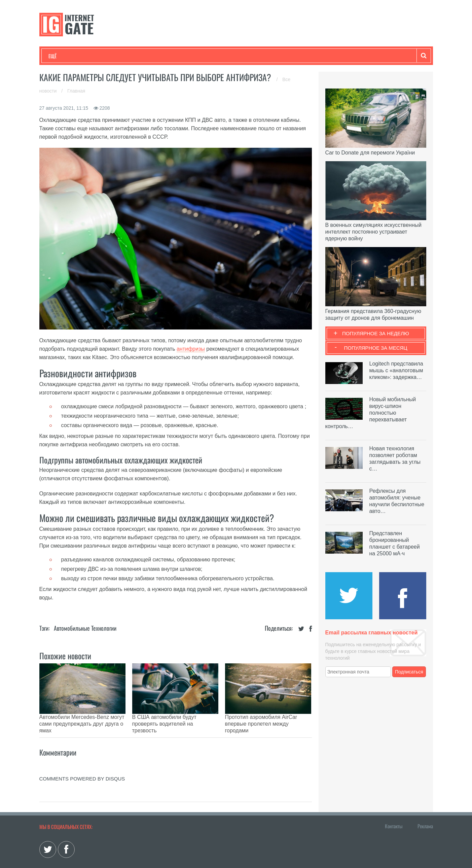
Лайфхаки (189, 56)
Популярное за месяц (375, 348)
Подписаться (409, 672)
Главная (76, 91)
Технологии (61, 56)
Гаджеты (252, 56)
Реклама (425, 809)
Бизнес (132, 56)
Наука (159, 56)
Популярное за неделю (376, 333)
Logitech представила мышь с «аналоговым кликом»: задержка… (396, 370)
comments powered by (82, 762)
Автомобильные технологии (85, 628)
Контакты (394, 809)
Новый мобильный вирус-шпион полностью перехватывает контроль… (371, 413)
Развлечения (97, 56)
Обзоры (221, 56)
